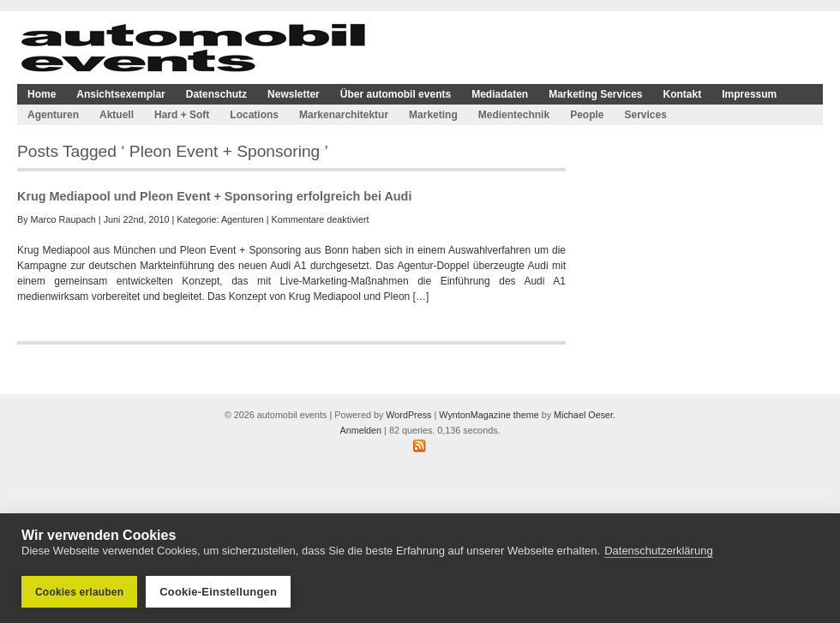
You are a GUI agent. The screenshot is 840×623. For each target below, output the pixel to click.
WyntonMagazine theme (489, 415)
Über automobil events (396, 94)
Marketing (433, 115)
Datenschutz (216, 94)
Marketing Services (595, 94)
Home (42, 94)
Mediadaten (500, 94)
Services (645, 115)
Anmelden (360, 430)
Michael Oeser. (585, 415)
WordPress (408, 415)
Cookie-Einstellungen (218, 592)
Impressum (749, 94)
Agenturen (53, 115)
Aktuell (117, 115)
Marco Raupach (63, 219)
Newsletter (294, 94)
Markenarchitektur (344, 115)
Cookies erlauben (79, 592)
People (587, 115)
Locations (254, 115)
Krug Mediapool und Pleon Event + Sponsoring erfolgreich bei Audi (214, 196)
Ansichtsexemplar (120, 94)
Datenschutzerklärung (658, 551)
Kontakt (683, 94)
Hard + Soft (182, 115)
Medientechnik (514, 115)
